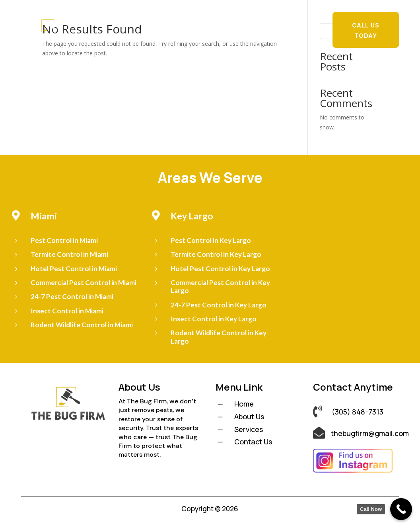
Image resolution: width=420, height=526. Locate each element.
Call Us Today (366, 31)
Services (188, 25)
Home (126, 25)
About (155, 25)
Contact (212, 37)
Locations (235, 25)
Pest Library (288, 25)
